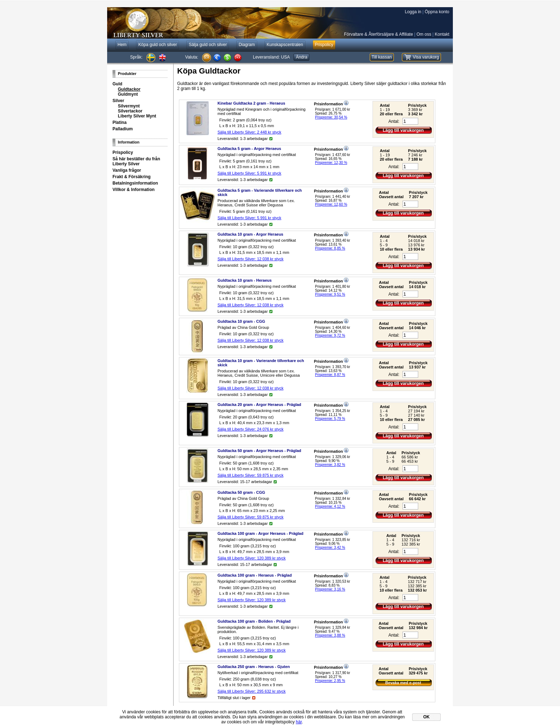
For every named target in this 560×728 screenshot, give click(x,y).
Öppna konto (437, 12)
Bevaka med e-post (403, 683)
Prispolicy (123, 152)
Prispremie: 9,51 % (330, 294)
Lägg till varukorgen (403, 130)
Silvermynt (129, 106)
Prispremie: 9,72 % (330, 335)
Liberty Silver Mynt (137, 116)
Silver (118, 101)
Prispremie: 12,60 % (331, 204)
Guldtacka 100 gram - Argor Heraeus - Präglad (260, 533)
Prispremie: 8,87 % (330, 375)
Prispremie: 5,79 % (330, 419)
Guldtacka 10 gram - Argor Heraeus (250, 234)
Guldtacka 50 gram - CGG (241, 492)
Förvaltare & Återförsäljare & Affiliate (378, 34)
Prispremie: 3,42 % (330, 548)
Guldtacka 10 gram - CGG (241, 321)
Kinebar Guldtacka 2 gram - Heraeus (251, 103)
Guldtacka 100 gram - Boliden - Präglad (254, 621)
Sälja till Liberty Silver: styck (249, 132)
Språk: (136, 57)
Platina (119, 122)
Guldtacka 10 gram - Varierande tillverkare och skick (261, 363)
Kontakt (442, 34)
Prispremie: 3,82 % (330, 465)
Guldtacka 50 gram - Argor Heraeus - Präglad (259, 451)
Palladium (123, 129)
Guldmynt (128, 94)
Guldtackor (129, 89)
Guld (117, 84)
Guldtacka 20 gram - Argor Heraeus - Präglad (259, 405)
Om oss (424, 34)
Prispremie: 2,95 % (330, 681)
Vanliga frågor (127, 170)
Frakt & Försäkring (132, 177)
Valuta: (192, 57)
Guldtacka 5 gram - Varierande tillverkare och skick (260, 192)
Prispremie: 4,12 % (330, 506)
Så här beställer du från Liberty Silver (136, 161)
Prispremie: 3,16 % (330, 589)
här (299, 722)
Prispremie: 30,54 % (331, 117)
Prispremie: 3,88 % (330, 635)
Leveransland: (271, 57)
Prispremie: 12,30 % (331, 163)
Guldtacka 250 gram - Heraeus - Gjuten (254, 667)
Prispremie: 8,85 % (330, 248)
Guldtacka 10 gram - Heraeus (245, 280)
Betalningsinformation (135, 183)
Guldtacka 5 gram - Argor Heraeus (249, 149)
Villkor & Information (134, 190)
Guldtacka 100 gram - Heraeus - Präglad (255, 575)
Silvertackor (130, 111)
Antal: (394, 121)
